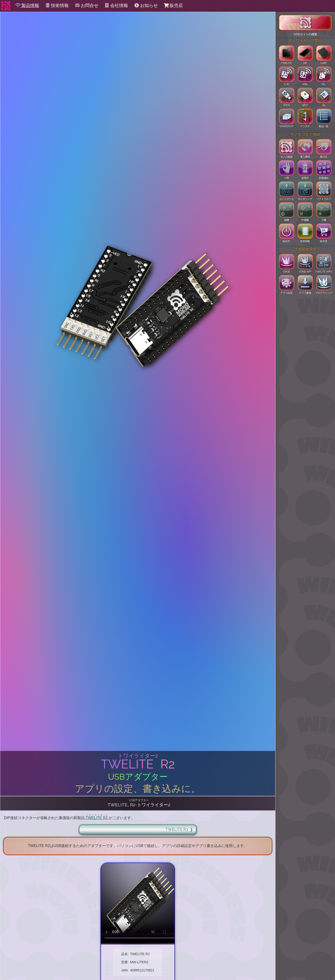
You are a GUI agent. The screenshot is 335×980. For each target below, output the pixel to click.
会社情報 (116, 5)
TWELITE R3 (177, 829)
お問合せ (86, 5)
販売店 (173, 5)
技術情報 (57, 5)
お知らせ (146, 5)
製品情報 (27, 5)
